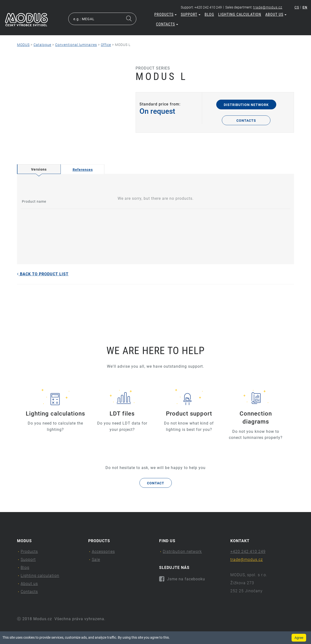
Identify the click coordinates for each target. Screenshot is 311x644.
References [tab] (83, 170)
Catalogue (42, 45)
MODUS (23, 45)
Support (191, 14)
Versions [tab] (39, 169)
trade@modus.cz (268, 7)
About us (276, 14)
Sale (96, 560)
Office (106, 45)
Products (165, 14)
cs (297, 7)
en (305, 7)
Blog (209, 14)
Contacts (167, 24)
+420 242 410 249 (248, 552)
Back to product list (43, 274)
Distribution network (246, 105)
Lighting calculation (240, 14)
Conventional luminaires (76, 45)
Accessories (103, 552)
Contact (156, 483)
